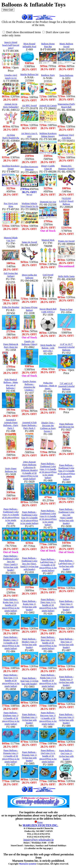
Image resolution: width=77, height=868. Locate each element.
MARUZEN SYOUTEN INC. (40, 825)
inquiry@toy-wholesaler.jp (39, 840)
